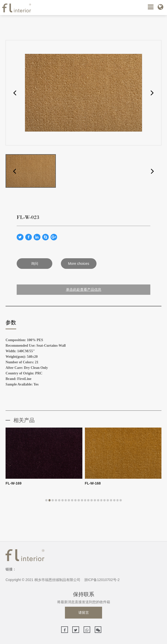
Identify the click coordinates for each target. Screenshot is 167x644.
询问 (35, 264)
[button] (15, 93)
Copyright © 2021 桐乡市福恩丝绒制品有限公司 (43, 580)
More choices (79, 264)
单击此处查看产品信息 (84, 289)
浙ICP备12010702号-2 (102, 580)
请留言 (84, 613)
